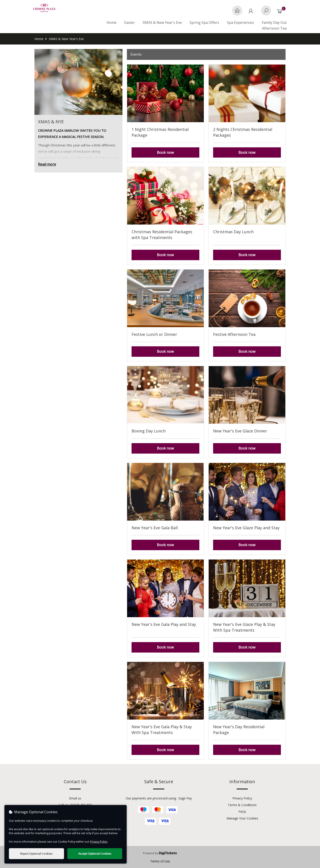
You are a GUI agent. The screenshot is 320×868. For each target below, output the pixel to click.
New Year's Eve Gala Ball (155, 528)
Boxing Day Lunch (149, 431)
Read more (47, 164)
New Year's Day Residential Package (239, 730)
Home (111, 22)
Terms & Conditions (242, 805)
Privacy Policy (242, 798)
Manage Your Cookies (242, 818)
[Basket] (281, 13)
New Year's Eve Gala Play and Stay (164, 624)
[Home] (237, 13)
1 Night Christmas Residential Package (160, 132)
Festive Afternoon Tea (234, 334)
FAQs (242, 812)
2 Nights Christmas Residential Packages (243, 132)
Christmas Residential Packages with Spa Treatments (162, 235)
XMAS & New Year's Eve (65, 39)
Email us (75, 798)
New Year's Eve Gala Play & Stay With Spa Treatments (162, 730)
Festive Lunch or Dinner (154, 334)
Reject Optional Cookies (36, 854)
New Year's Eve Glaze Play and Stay (246, 528)
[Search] (266, 13)
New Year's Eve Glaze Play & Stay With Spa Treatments (244, 627)
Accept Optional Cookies (95, 854)
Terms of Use (160, 861)
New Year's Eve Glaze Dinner (240, 431)
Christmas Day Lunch (233, 232)
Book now (165, 152)
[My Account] (252, 13)
